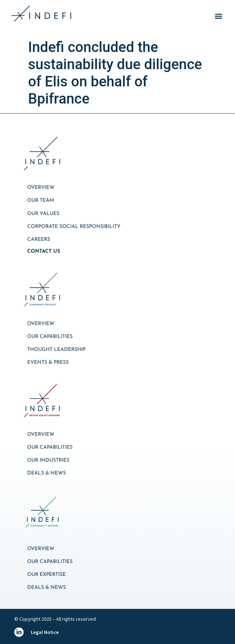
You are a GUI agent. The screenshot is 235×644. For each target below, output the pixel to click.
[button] (218, 16)
